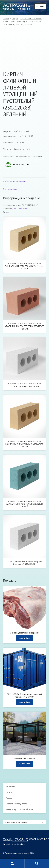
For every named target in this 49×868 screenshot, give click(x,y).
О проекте (10, 786)
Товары (15, 19)
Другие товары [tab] (10, 189)
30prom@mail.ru (17, 844)
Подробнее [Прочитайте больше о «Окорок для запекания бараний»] (24, 638)
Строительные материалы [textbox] (24, 822)
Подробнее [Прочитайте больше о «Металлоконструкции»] (24, 764)
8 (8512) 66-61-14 (20, 841)
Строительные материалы (31, 19)
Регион (9, 792)
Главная (6, 19)
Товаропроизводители (16, 804)
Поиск (37, 864)
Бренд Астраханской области (19, 809)
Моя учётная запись (12, 864)
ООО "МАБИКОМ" (21, 209)
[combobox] (25, 822)
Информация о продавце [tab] (15, 181)
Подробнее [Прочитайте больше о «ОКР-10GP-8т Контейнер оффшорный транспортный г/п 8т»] (24, 702)
